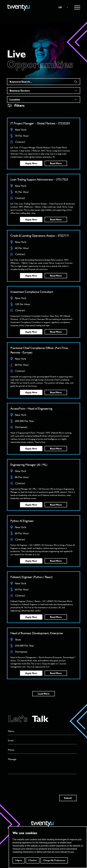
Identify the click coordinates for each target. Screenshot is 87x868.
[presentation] (31, 782)
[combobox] (62, 7)
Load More (44, 694)
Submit (68, 798)
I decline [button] (33, 860)
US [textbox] (60, 7)
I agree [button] (19, 860)
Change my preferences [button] (54, 860)
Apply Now (31, 163)
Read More (56, 163)
